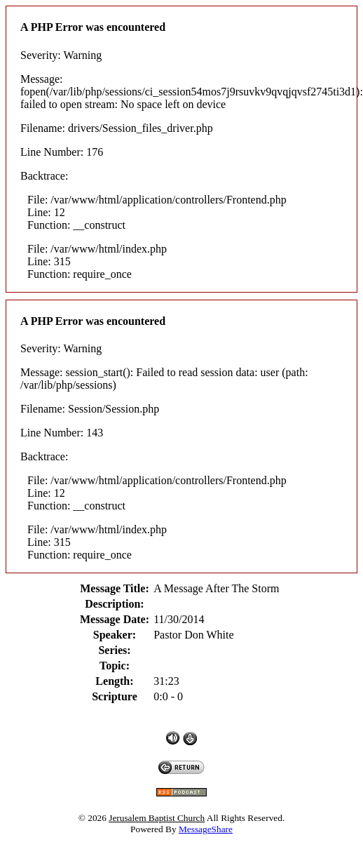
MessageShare (206, 829)
